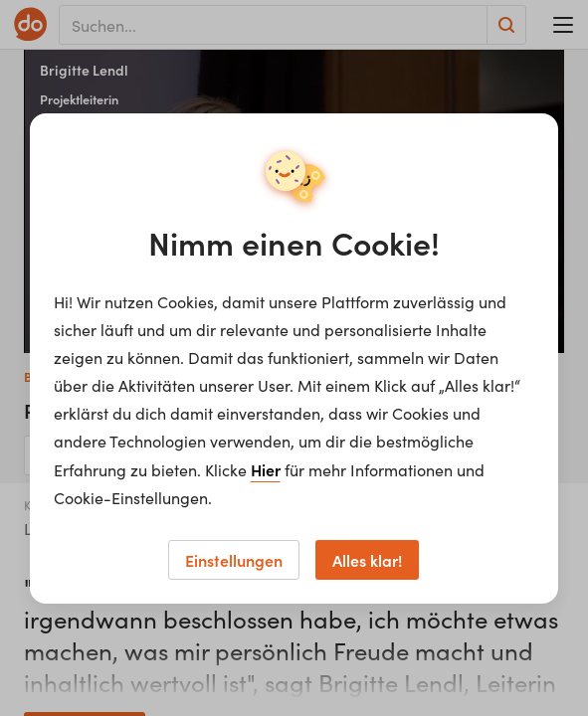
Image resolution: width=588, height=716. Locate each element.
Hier (266, 469)
